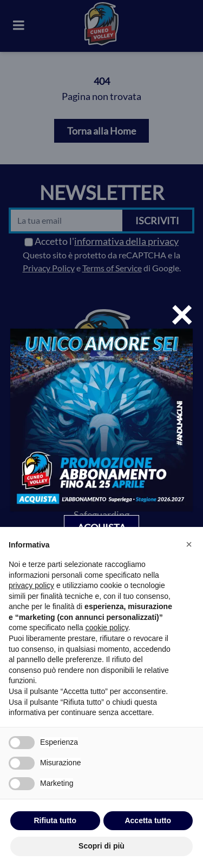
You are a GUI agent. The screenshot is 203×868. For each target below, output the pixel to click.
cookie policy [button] (107, 627)
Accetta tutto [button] (148, 820)
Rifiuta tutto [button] (55, 820)
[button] (189, 544)
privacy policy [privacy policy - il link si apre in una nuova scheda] (31, 585)
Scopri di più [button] (101, 846)
